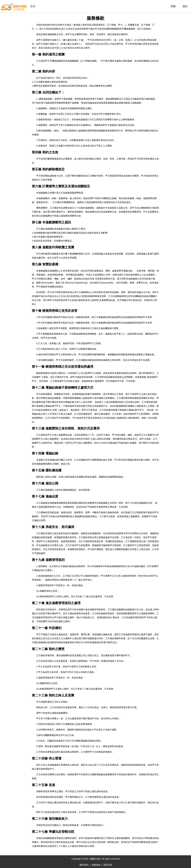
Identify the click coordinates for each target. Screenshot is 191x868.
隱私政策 (108, 865)
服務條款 (96, 865)
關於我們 (84, 865)
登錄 (173, 6)
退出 (185, 6)
